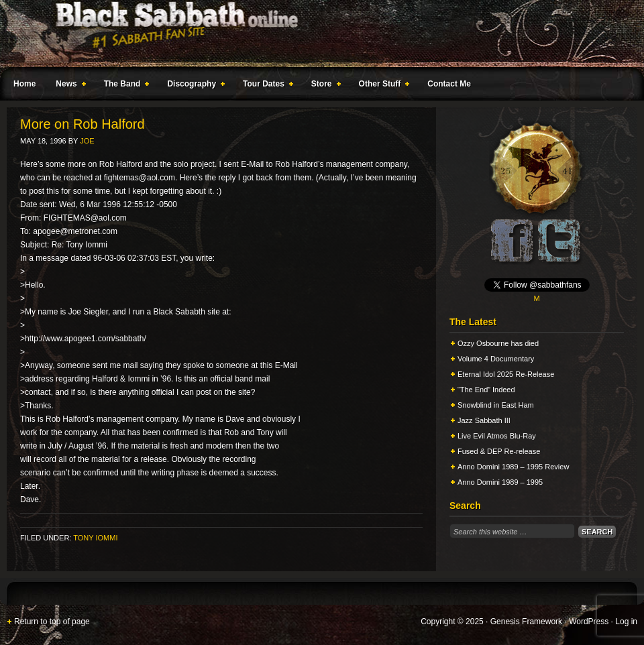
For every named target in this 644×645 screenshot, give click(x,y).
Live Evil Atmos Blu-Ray (497, 436)
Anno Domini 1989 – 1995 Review (513, 467)
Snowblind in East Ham (496, 405)
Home (24, 84)
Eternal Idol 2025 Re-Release (506, 374)
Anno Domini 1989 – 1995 (500, 482)
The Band (124, 86)
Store (323, 86)
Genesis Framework (526, 622)
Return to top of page (52, 622)
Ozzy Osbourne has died (498, 343)
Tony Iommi (95, 538)
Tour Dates (265, 86)
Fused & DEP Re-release (499, 451)
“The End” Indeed (486, 390)
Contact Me (449, 84)
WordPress (589, 622)
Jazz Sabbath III (484, 420)
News (68, 86)
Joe (87, 141)
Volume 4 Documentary (496, 359)
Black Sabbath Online (315, 34)
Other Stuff (382, 86)
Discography (193, 86)
